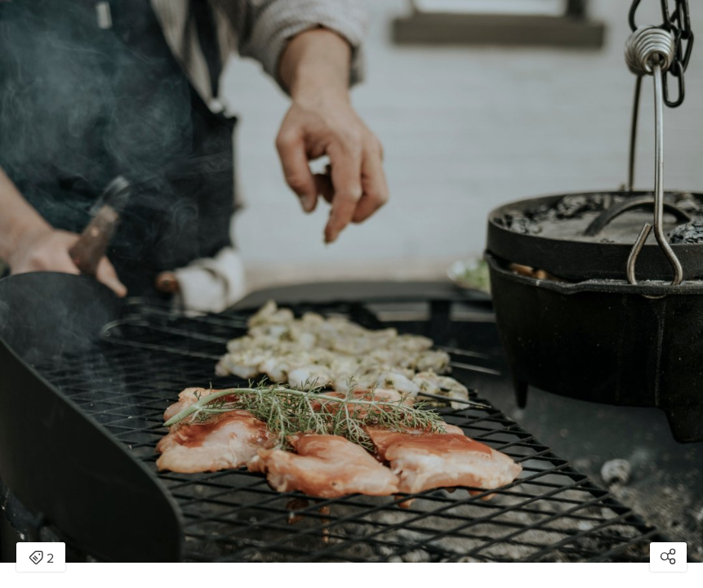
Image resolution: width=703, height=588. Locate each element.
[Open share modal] (668, 557)
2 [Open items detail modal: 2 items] (41, 559)
